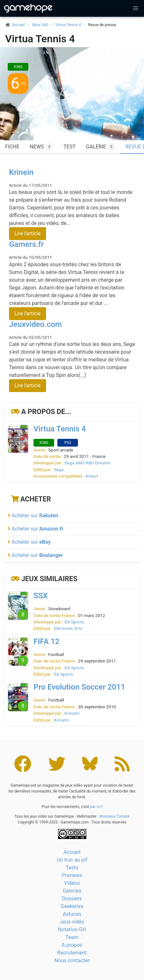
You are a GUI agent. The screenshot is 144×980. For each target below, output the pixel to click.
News (41, 147)
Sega (59, 470)
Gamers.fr (26, 244)
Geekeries (72, 906)
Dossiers (72, 899)
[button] (136, 8)
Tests (72, 868)
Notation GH (72, 929)
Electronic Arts (68, 628)
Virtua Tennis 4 (68, 25)
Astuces (72, 914)
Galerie (101, 147)
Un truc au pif (72, 860)
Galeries (72, 891)
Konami (72, 713)
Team (72, 937)
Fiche (12, 147)
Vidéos (72, 883)
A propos (72, 945)
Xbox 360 (40, 25)
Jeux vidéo (72, 922)
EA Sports (74, 622)
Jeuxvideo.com (35, 324)
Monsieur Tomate (114, 816)
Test (70, 147)
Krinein (21, 172)
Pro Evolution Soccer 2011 (79, 687)
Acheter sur (33, 515)
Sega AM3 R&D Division (87, 463)
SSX (41, 596)
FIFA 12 (47, 642)
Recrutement (72, 953)
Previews (72, 875)
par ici (95, 807)
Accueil (72, 852)
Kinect (92, 476)
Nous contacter (72, 960)
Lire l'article (28, 233)
